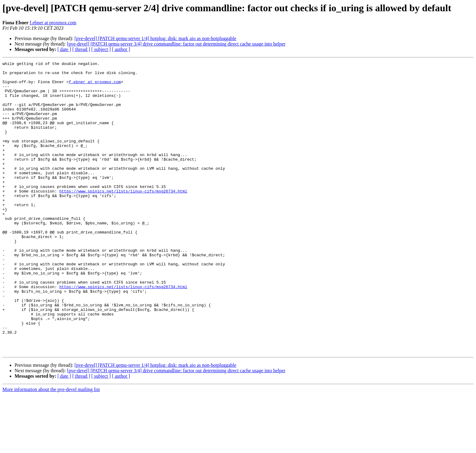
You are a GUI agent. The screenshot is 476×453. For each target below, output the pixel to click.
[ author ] (121, 49)
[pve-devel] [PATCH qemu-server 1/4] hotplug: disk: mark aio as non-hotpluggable (155, 38)
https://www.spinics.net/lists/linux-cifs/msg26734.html (123, 217)
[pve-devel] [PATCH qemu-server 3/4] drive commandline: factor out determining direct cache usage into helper (176, 44)
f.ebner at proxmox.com (53, 23)
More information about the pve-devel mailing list (51, 448)
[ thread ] (81, 49)
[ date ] (64, 49)
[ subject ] (101, 49)
